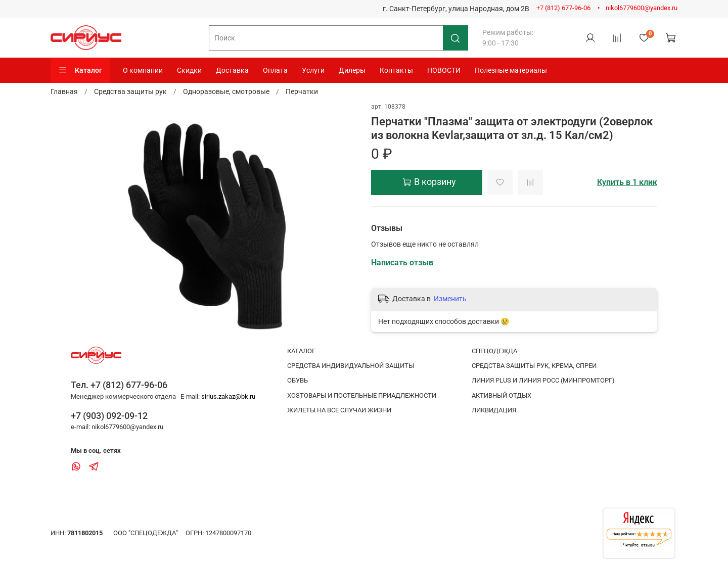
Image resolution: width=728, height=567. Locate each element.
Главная (64, 91)
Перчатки (302, 91)
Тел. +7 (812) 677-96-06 (119, 385)
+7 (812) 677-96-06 (563, 8)
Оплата (275, 70)
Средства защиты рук (130, 91)
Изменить (450, 299)
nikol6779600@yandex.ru (642, 8)
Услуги (313, 70)
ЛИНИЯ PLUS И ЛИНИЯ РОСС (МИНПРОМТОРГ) (543, 380)
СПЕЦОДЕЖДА (494, 351)
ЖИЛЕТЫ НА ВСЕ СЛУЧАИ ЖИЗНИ (339, 410)
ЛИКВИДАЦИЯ (494, 410)
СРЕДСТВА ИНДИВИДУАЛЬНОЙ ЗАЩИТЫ (351, 366)
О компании (143, 70)
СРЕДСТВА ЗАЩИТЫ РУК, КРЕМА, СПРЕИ (534, 366)
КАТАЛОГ (301, 351)
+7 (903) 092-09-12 (109, 416)
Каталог (80, 70)
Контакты (396, 70)
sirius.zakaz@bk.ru (228, 396)
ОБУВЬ (298, 380)
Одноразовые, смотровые (226, 91)
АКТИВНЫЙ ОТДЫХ (502, 395)
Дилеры (352, 70)
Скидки (189, 70)
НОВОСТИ (444, 70)
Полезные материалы (511, 70)
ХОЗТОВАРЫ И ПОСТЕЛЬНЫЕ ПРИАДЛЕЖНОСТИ (362, 395)
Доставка (232, 70)
